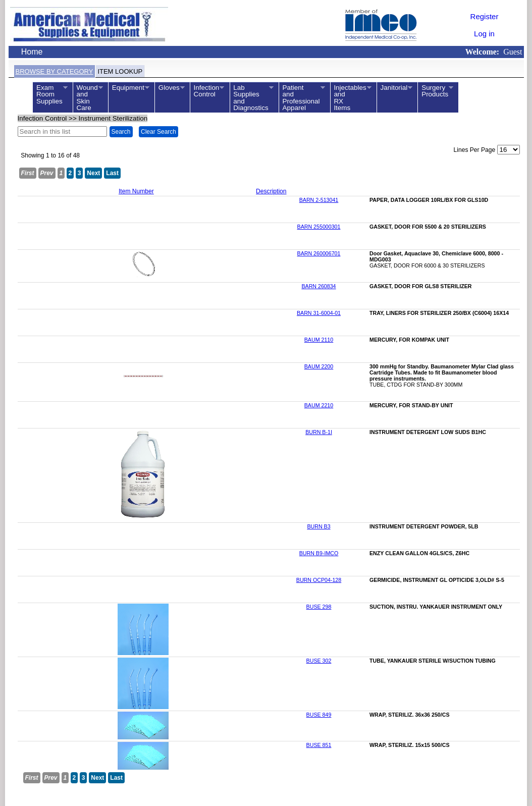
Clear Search (158, 132)
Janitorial (395, 88)
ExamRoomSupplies (50, 94)
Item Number (136, 191)
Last (112, 173)
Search (121, 132)
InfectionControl (207, 91)
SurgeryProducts (435, 91)
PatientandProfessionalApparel (302, 98)
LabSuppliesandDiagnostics (252, 98)
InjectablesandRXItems (351, 98)
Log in (484, 34)
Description (271, 191)
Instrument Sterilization (113, 118)
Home (32, 52)
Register (485, 16)
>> (83, 118)
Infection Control (42, 118)
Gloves (170, 88)
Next (93, 173)
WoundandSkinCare (88, 98)
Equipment (129, 88)
